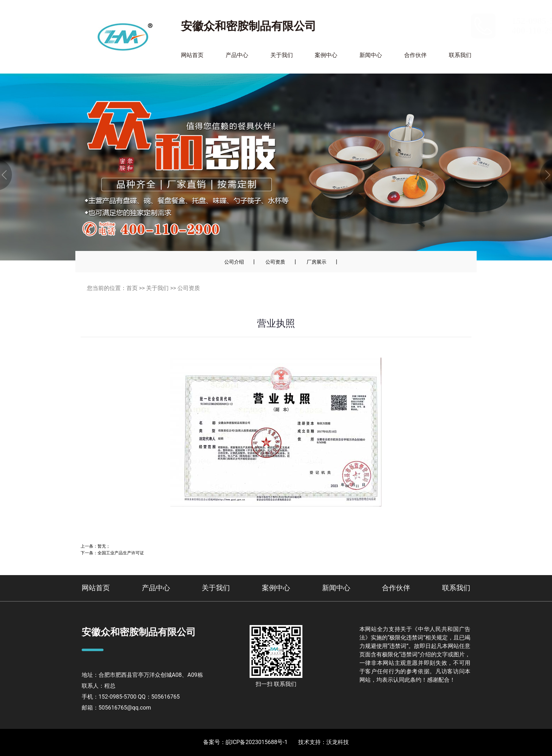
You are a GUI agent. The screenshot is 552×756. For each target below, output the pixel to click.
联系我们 (460, 55)
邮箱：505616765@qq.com (116, 708)
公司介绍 (234, 262)
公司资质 (275, 262)
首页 (132, 288)
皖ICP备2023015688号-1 (257, 742)
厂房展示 (316, 262)
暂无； (104, 546)
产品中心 (237, 55)
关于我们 (282, 55)
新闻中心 (371, 55)
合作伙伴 (415, 55)
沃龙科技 (338, 742)
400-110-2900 (444, 30)
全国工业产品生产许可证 (121, 553)
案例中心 (326, 55)
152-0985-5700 (446, 21)
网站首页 (192, 55)
